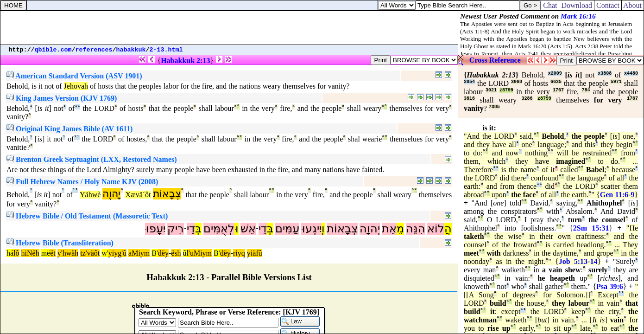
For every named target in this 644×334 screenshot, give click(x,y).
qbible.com (53, 50)
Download (577, 5)
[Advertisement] (229, 28)
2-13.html (166, 50)
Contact (608, 5)
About (633, 5)
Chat (550, 5)
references (94, 50)
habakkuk (131, 50)
